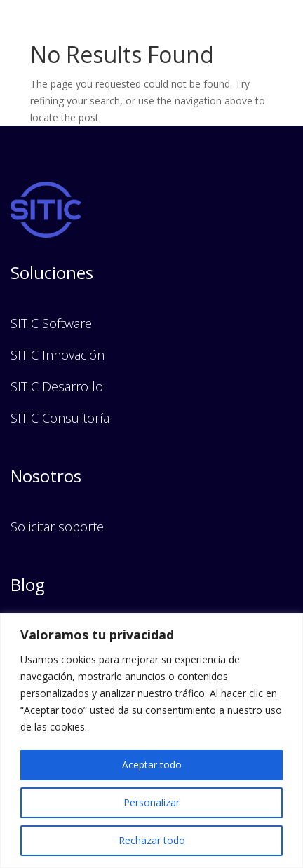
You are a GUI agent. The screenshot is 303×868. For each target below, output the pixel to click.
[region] (151, 741)
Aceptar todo (152, 765)
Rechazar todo (152, 840)
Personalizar (151, 802)
